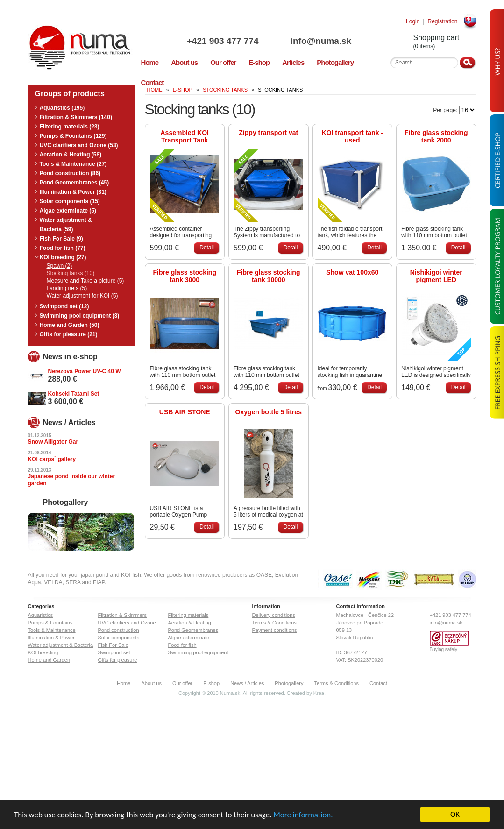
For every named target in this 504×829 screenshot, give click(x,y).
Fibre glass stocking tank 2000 (436, 136)
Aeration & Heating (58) (71, 155)
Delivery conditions (274, 615)
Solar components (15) (70, 201)
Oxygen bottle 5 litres (269, 412)
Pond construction (119, 630)
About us (151, 683)
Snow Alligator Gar (53, 442)
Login (413, 22)
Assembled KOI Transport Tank (185, 136)
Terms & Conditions (274, 623)
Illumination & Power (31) (73, 192)
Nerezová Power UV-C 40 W (85, 371)
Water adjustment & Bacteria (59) (66, 225)
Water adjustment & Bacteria (61, 645)
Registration (442, 22)
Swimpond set (114, 652)
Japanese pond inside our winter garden (72, 480)
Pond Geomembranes (193, 630)
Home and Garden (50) (70, 325)
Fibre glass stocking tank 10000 (268, 276)
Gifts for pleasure (118, 660)
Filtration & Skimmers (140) (76, 117)
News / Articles (247, 683)
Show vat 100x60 (352, 272)
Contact (378, 683)
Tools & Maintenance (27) (73, 164)
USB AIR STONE (185, 412)
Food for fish (182, 645)
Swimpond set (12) (64, 306)
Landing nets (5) (67, 288)
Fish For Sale (113, 645)
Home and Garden (49, 660)
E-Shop (183, 90)
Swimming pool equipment (198, 652)
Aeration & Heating (190, 623)
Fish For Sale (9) (61, 239)
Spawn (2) (60, 266)
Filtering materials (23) (70, 127)
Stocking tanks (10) (71, 273)
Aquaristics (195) (62, 108)
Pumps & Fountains (50, 623)
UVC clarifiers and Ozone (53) (79, 145)
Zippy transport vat (268, 133)
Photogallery (289, 683)
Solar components (119, 638)
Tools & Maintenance (52, 630)
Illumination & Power (51, 638)
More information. (303, 815)
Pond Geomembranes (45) (75, 183)
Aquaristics (41, 615)
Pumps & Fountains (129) (73, 136)
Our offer (182, 683)
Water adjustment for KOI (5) (82, 296)
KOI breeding (43, 652)
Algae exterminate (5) (68, 211)
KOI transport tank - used (352, 136)
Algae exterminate (189, 638)
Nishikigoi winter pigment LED (436, 276)
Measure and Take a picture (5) (85, 281)
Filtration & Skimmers (123, 615)
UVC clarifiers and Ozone (127, 623)
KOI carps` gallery (52, 459)
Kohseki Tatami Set (74, 394)
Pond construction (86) (70, 173)
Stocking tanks (225, 90)
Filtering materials (188, 615)
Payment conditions (275, 630)
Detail (207, 248)
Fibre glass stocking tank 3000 (185, 276)
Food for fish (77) (63, 248)
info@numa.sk (321, 41)
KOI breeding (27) (63, 257)
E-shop (211, 683)
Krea (319, 693)
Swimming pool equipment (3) (80, 316)
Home (124, 683)
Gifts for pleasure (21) (69, 334)
